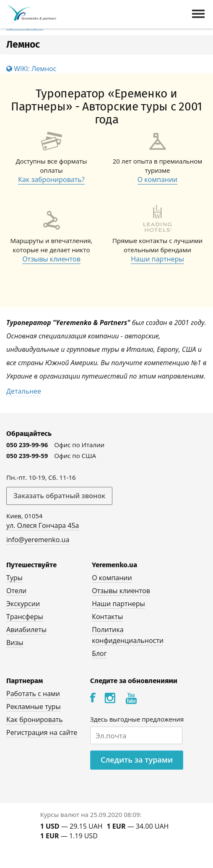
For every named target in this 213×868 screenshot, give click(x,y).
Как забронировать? (51, 179)
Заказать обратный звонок (59, 496)
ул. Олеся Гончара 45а (43, 525)
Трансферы (25, 617)
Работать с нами (33, 694)
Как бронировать (35, 719)
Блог (99, 653)
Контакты (107, 617)
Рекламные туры (34, 707)
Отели (16, 591)
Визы (15, 643)
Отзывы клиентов (51, 259)
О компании (158, 179)
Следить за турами (137, 760)
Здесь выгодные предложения (137, 719)
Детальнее (24, 391)
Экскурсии (23, 604)
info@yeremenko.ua (38, 540)
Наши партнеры (157, 259)
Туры (14, 578)
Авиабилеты (26, 630)
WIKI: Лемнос (31, 69)
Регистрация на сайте (42, 732)
